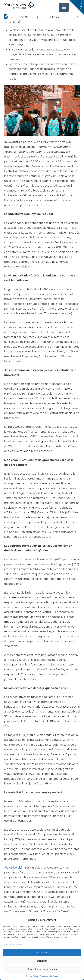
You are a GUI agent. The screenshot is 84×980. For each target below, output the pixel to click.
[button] (64, 7)
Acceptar (42, 953)
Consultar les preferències (42, 969)
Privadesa (44, 976)
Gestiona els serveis (13, 944)
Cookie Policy (32, 976)
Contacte (54, 976)
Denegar (42, 961)
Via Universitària (15, 868)
